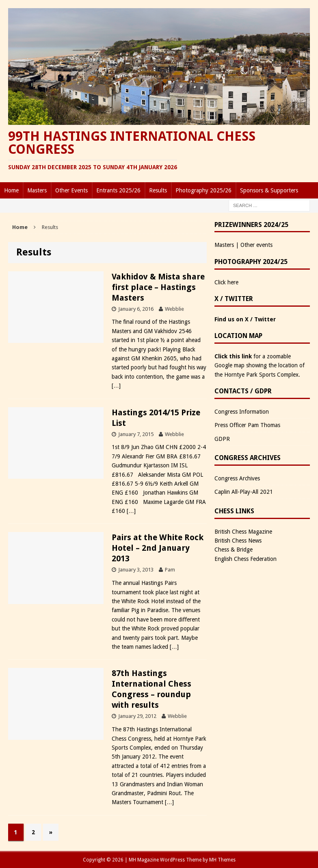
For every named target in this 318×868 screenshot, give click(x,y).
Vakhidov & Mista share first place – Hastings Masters (158, 287)
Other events (256, 245)
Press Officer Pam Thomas (247, 425)
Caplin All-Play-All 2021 (244, 492)
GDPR (222, 439)
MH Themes (222, 860)
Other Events (71, 190)
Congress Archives (237, 478)
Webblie (174, 309)
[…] (116, 386)
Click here (226, 282)
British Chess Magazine (243, 532)
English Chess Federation (246, 559)
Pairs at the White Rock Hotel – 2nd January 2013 (158, 548)
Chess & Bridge (234, 550)
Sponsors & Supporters (269, 190)
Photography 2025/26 (203, 190)
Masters (37, 190)
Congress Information (242, 412)
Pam (170, 570)
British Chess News (238, 541)
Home (11, 190)
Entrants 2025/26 (118, 190)
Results (158, 190)
